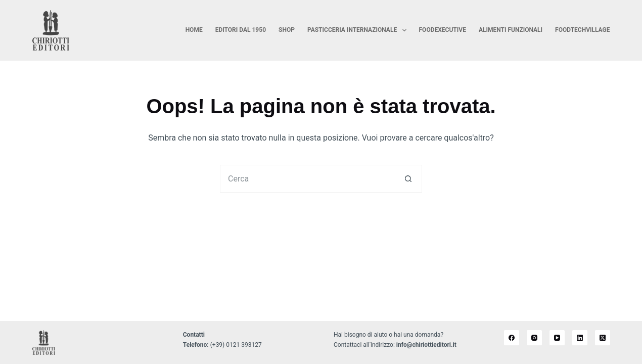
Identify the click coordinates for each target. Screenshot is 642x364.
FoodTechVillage (582, 30)
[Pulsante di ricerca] (408, 179)
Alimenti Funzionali (511, 30)
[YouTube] (557, 338)
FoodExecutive (443, 30)
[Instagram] (534, 338)
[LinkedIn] (580, 338)
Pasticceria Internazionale (359, 30)
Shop (287, 30)
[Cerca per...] (307, 179)
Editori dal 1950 (241, 30)
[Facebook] (512, 338)
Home (194, 30)
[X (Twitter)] (603, 338)
